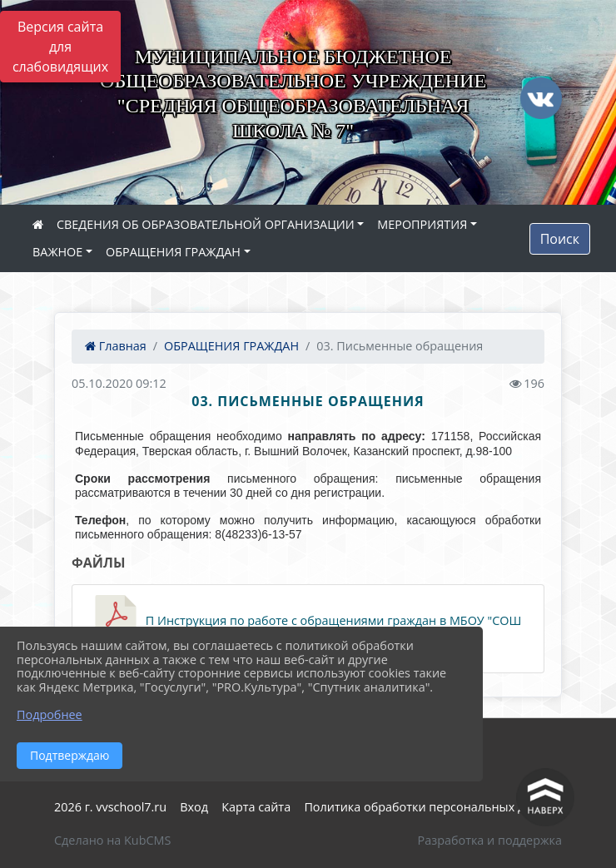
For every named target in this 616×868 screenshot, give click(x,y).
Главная (116, 346)
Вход (194, 807)
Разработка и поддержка (490, 840)
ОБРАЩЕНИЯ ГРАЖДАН (173, 252)
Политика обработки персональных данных (433, 807)
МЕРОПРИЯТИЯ (422, 224)
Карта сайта (256, 807)
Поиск (560, 239)
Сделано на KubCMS (112, 840)
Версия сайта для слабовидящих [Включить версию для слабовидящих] (60, 47)
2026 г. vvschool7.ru (110, 807)
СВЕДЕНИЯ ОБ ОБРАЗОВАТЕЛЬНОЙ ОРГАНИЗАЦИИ (206, 224)
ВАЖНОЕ (57, 252)
